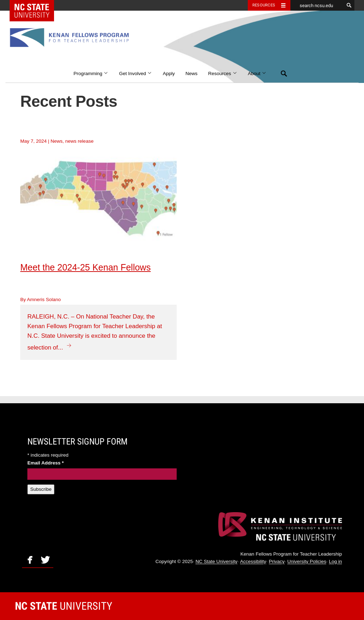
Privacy (277, 562)
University (64, 606)
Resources (223, 73)
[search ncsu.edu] (317, 5)
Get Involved (136, 73)
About (257, 73)
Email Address (45, 463)
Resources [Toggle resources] (264, 5)
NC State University (216, 562)
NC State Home (36, 5)
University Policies (307, 562)
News (192, 73)
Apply (169, 73)
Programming (91, 73)
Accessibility (253, 562)
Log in (335, 562)
